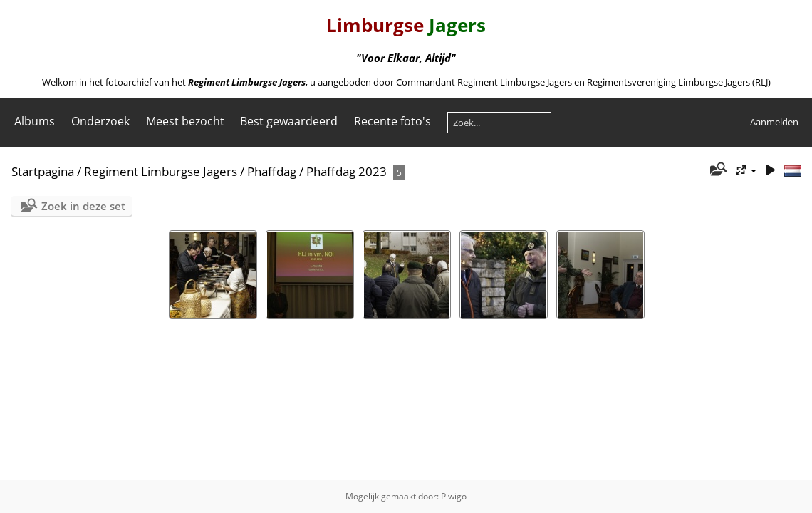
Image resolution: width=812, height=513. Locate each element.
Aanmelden (774, 122)
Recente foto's (392, 121)
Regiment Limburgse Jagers (161, 171)
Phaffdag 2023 (347, 171)
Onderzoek (100, 121)
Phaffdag (272, 171)
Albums (35, 121)
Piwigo (454, 496)
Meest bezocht (185, 121)
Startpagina (43, 171)
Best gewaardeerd (289, 121)
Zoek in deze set (83, 206)
